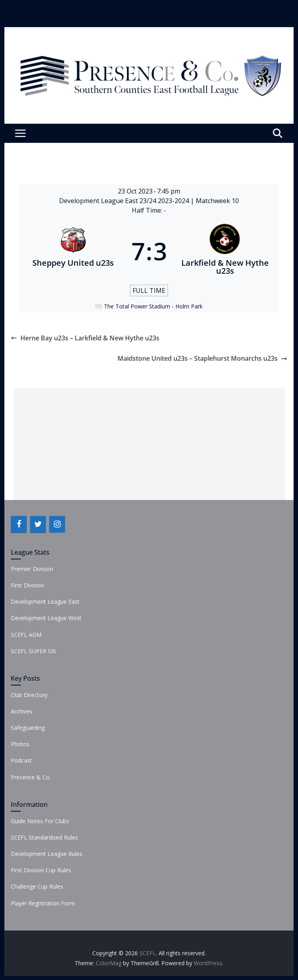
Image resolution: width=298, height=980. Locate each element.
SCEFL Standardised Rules (44, 837)
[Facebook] (19, 524)
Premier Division (32, 569)
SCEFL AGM (26, 635)
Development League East (45, 602)
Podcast (21, 760)
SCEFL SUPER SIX (33, 651)
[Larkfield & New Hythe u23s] (225, 251)
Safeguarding (28, 728)
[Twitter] (38, 524)
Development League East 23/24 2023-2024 (125, 201)
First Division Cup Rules (41, 870)
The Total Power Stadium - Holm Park (153, 306)
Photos (20, 744)
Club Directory (29, 695)
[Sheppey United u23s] (73, 251)
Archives (22, 711)
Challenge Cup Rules (37, 886)
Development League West (46, 618)
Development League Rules (47, 854)
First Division (27, 585)
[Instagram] (57, 524)
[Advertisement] (149, 444)
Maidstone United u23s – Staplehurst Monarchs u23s (202, 358)
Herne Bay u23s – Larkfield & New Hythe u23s (85, 338)
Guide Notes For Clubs (40, 821)
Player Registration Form (43, 903)
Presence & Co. (31, 777)
